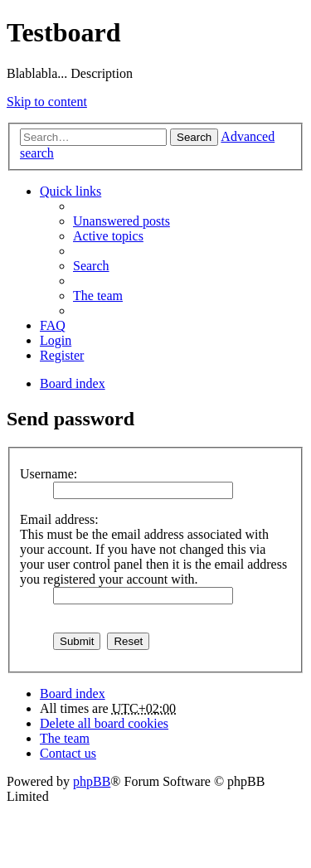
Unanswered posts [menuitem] (121, 221)
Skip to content (47, 102)
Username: (49, 474)
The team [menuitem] (98, 296)
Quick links (70, 191)
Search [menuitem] (91, 266)
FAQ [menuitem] (53, 325)
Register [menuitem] (62, 355)
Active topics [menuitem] (108, 236)
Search (194, 137)
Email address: (59, 519)
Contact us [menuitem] (68, 753)
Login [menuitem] (56, 340)
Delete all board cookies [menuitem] (104, 723)
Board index (73, 693)
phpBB (92, 781)
